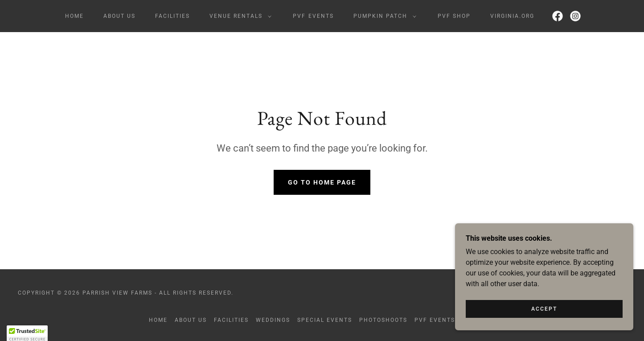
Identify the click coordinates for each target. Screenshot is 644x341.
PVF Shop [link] (454, 16)
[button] (239, 16)
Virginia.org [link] (512, 16)
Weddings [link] (273, 320)
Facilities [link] (172, 16)
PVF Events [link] (313, 16)
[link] (558, 16)
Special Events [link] (325, 320)
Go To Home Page (322, 182)
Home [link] (74, 16)
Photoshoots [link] (383, 320)
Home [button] (158, 320)
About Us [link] (119, 16)
